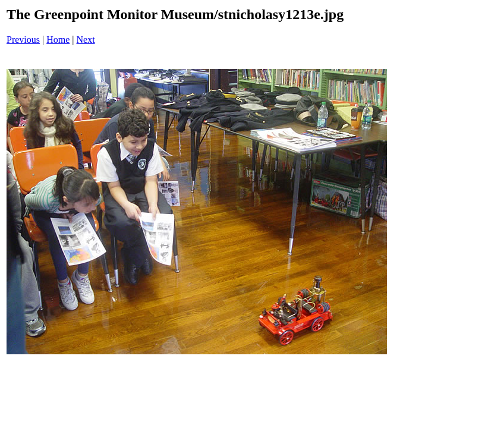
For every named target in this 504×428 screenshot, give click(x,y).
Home (58, 40)
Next (86, 40)
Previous (23, 40)
